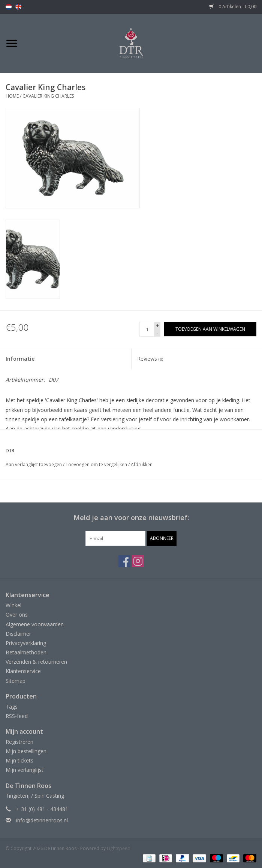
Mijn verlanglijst (25, 770)
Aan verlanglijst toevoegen (34, 464)
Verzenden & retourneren (36, 662)
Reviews (150, 359)
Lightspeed (119, 848)
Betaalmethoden (26, 652)
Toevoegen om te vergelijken (97, 464)
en (18, 7)
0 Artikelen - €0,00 (233, 7)
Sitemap (16, 681)
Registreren (19, 742)
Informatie (20, 359)
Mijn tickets (19, 760)
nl (9, 7)
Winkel (13, 605)
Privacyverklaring (26, 643)
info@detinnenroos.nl (42, 820)
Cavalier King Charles (48, 96)
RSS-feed (17, 716)
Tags (12, 707)
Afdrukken (142, 464)
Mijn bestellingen (26, 751)
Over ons (17, 615)
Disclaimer (18, 634)
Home (12, 96)
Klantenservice (23, 671)
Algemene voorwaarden (35, 624)
